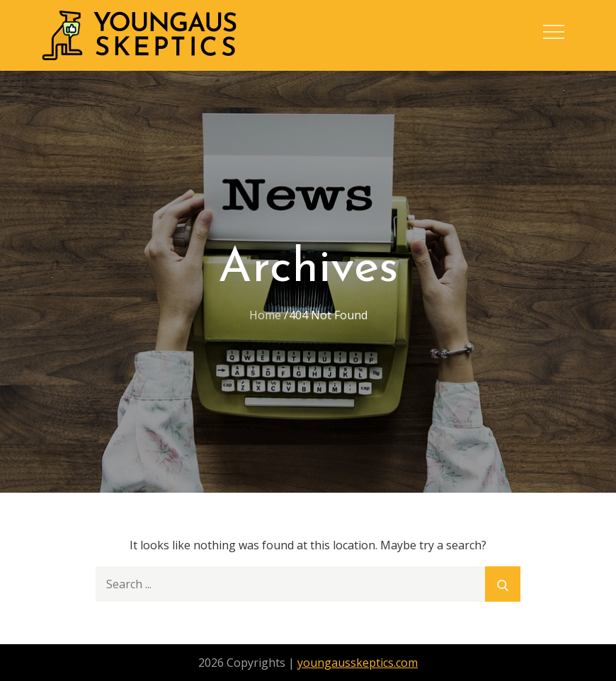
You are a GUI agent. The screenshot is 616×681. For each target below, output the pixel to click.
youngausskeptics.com (358, 663)
